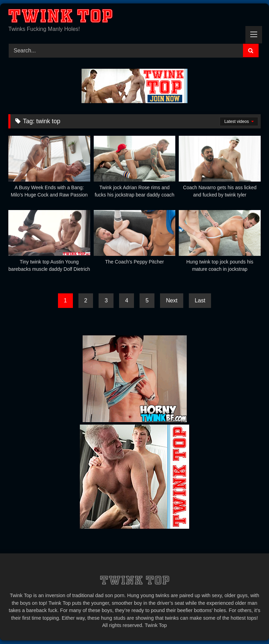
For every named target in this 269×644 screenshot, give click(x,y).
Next (172, 300)
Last (200, 300)
